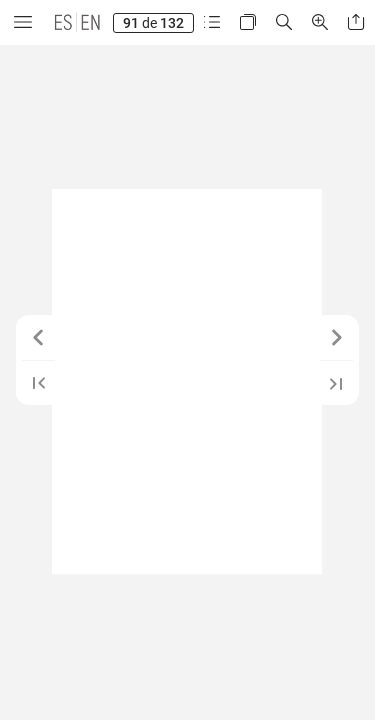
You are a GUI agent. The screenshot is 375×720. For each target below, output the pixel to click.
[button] (23, 22)
